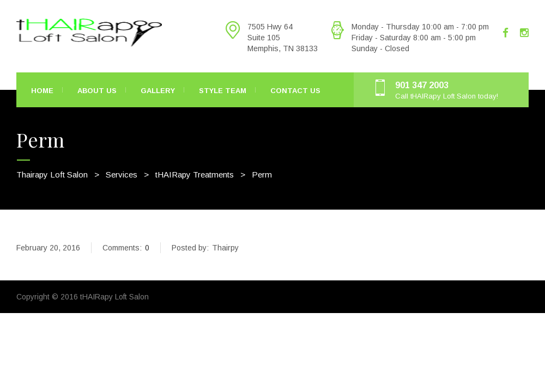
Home (42, 91)
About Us (97, 91)
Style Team (223, 91)
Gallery (158, 91)
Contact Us (295, 91)
